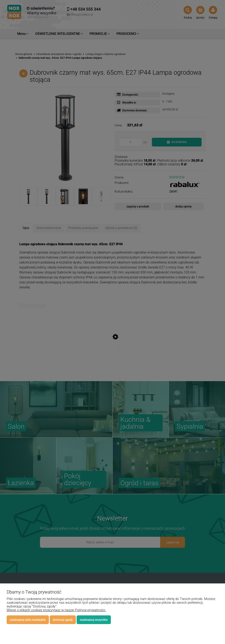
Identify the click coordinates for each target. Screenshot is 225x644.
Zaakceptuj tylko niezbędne (28, 620)
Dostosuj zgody (63, 620)
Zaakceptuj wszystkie (94, 620)
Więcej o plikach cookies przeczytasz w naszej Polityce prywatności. (56, 610)
